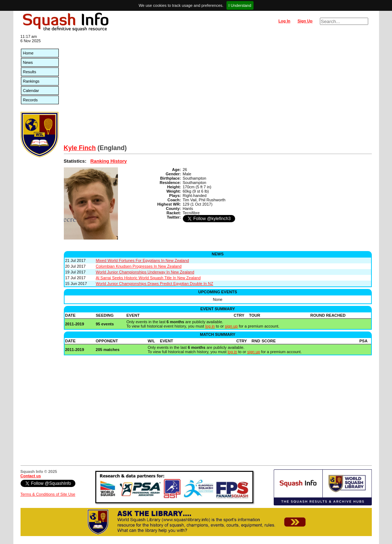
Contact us (31, 476)
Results (30, 72)
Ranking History (109, 161)
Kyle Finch (80, 148)
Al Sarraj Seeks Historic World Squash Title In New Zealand (148, 278)
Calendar (31, 91)
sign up (231, 326)
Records (30, 100)
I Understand (240, 5)
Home (28, 53)
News (28, 62)
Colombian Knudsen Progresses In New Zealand (139, 266)
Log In (284, 21)
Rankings (31, 81)
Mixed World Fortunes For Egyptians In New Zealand (142, 260)
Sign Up (305, 21)
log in (210, 326)
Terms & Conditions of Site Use (48, 494)
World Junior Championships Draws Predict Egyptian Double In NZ (155, 284)
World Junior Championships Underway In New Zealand (145, 272)
